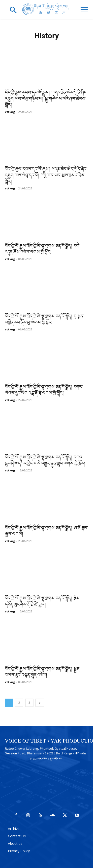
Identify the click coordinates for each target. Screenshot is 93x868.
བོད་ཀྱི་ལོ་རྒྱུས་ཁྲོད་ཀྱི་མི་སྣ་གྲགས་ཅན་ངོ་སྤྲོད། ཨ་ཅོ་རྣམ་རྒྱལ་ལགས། (46, 531)
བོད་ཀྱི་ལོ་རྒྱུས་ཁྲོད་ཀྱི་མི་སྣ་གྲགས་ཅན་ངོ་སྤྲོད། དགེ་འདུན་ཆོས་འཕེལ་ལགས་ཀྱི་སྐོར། (43, 249)
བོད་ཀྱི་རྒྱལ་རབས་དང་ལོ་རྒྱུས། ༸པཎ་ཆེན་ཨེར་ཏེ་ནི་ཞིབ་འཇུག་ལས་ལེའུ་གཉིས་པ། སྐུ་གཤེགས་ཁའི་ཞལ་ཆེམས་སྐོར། (46, 99)
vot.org (10, 112)
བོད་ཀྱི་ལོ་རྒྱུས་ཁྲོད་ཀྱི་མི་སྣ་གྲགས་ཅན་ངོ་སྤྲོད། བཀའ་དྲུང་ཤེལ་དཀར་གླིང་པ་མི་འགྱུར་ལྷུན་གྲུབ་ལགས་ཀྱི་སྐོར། (45, 461)
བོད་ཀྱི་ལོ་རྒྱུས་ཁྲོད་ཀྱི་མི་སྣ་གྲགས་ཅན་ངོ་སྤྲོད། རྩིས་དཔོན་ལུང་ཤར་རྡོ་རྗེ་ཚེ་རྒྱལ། (43, 602)
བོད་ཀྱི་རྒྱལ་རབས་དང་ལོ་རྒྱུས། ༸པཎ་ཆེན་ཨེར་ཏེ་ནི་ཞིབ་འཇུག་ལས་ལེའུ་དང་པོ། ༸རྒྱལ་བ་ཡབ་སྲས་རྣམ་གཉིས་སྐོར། (46, 176)
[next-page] (40, 703)
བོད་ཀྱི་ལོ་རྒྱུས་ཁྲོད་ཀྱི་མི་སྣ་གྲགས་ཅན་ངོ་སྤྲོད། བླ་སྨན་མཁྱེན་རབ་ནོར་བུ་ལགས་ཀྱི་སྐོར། (45, 320)
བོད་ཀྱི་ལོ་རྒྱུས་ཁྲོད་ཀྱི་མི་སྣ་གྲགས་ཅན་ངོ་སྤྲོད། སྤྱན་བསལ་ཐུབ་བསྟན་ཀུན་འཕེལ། (43, 672)
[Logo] (47, 9)
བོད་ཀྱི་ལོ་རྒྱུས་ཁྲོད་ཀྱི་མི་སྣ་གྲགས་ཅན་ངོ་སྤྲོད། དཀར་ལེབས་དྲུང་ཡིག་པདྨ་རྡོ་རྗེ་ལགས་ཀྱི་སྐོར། (44, 390)
